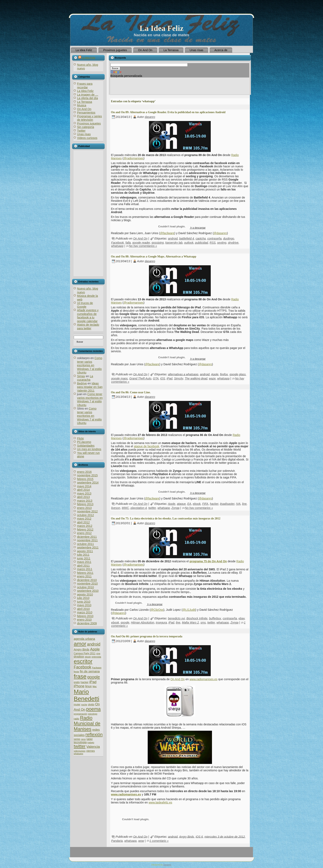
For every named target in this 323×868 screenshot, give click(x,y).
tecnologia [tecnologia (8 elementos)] (80, 742)
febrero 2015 (85, 479)
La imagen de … (88, 95)
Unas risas (84, 134)
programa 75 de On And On (208, 561)
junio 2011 (84, 558)
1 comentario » (159, 841)
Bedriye (82, 383)
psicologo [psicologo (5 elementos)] (93, 714)
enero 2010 (84, 620)
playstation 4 (139, 508)
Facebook (118, 243)
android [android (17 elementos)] (94, 644)
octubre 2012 (85, 515)
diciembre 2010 (87, 580)
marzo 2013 (85, 501)
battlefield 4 (187, 238)
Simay (81, 376)
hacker (214, 504)
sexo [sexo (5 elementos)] (84, 739)
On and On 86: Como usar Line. (131, 392)
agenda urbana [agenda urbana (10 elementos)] (84, 639)
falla (128, 243)
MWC (125, 508)
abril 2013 (83, 497)
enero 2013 (84, 508)
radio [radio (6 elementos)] (77, 719)
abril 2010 (83, 609)
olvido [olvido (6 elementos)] (91, 705)
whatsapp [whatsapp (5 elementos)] (78, 754)
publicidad (202, 243)
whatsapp (117, 246)
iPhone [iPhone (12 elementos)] (79, 686)
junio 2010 (84, 602)
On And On (84, 109)
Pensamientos (86, 113)
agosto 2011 (85, 551)
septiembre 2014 (88, 483)
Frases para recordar (85, 86)
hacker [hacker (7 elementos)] (85, 682)
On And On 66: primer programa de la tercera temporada (147, 636)
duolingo (229, 238)
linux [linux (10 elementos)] (89, 686)
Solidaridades (86, 446)
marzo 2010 (85, 612)
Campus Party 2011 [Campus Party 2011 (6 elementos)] (85, 653)
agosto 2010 (85, 594)
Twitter (81, 131)
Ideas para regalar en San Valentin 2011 (90, 387)
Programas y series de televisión (90, 118)
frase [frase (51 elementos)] (80, 676)
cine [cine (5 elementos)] (98, 653)
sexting (222, 243)
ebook (197, 504)
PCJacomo (84, 442)
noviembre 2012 (87, 511)
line (244, 504)
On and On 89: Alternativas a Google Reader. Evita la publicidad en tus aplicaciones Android (168, 112)
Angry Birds (187, 836)
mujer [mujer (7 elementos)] (77, 704)
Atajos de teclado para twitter (88, 327)
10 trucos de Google (85, 305)
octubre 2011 (85, 544)
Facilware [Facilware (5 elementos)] (97, 668)
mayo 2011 (84, 562)
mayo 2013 (84, 493)
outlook (189, 243)
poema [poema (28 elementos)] (93, 709)
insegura (161, 623)
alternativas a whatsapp (183, 374)
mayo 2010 (84, 605)
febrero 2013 (85, 504)
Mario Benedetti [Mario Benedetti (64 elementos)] (87, 695)
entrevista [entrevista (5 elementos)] (96, 657)
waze (212, 378)
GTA (156, 378)
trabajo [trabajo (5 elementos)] (91, 742)
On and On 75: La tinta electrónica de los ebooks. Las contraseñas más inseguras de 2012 (166, 519)
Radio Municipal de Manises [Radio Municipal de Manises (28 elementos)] (87, 724)
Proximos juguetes (89, 123)
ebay (242, 618)
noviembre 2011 (87, 540)
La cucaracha (85, 378)
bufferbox (215, 618)
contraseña (214, 238)
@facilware (167, 233)
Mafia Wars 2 (190, 623)
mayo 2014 (84, 486)
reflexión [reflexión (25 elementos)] (94, 735)
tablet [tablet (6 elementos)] (90, 739)
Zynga (175, 508)
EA (189, 504)
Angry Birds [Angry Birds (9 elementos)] (82, 650)
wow (141, 841)
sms (203, 623)
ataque (181, 504)
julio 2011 (83, 555)
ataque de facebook (147, 446)
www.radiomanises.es (203, 679)
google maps (119, 378)
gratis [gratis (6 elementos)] (77, 682)
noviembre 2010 (87, 584)
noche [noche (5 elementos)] (84, 705)
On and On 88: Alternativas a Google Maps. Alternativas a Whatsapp (154, 257)
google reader (141, 243)
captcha (201, 238)
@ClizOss (157, 610)
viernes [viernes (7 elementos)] (91, 751)
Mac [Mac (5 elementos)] (95, 686)
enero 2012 (84, 533)
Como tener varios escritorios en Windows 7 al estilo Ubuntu (90, 365)
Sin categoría (86, 127)
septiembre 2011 (88, 547)
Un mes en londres (89, 449)
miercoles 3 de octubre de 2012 (225, 836)
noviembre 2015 (87, 475)
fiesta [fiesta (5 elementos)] (76, 672)
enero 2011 (84, 576)
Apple (215, 374)
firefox (224, 374)
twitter (152, 508)
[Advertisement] (88, 213)
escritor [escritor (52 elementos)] (83, 661)
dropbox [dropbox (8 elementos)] (79, 657)
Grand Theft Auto (140, 378)
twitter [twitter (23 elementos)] (80, 746)
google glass (238, 374)
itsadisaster (227, 504)
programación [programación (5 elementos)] (80, 714)
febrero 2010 (85, 616)
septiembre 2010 (88, 591)
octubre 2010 (85, 587)
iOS (163, 378)
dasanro (150, 117)
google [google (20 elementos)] (93, 677)
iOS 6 (199, 836)
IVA (238, 504)
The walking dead (196, 378)
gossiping (158, 243)
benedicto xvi (177, 618)
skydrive (233, 243)
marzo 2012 (85, 526)
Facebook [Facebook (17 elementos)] (83, 667)
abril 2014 (83, 490)
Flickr (80, 438)
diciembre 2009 (87, 623)
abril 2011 (83, 566)
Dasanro (167, 865)
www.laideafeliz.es (160, 802)
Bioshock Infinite (197, 618)
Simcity (179, 378)
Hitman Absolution (142, 623)
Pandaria (117, 841)
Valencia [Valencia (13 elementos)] (93, 747)
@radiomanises (133, 158)
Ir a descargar (198, 228)
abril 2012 (83, 522)
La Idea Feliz (161, 28)
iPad (170, 378)
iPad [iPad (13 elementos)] (93, 682)
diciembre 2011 (87, 537)
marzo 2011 (85, 569)
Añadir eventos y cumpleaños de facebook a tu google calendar (88, 316)
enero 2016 (84, 472)
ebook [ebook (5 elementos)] (88, 657)
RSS (213, 243)
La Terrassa (85, 102)
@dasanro (220, 233)
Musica (82, 105)
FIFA (205, 504)
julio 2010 (83, 598)
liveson (116, 508)
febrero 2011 (85, 573)
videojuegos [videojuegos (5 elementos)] (80, 751)
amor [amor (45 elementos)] (80, 644)
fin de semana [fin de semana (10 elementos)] (90, 671)
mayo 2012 (84, 519)
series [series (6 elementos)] (77, 739)
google (125, 623)
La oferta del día (87, 98)
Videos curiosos (87, 138)
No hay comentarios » (143, 246)
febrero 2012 (85, 530)
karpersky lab (174, 243)
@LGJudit (189, 610)
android (173, 238)
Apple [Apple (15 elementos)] (95, 649)
